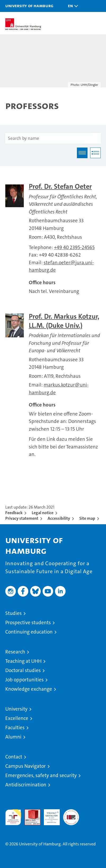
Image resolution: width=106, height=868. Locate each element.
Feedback (14, 513)
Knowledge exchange (29, 689)
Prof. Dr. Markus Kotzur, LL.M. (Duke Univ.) (64, 321)
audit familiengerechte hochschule (13, 817)
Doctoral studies (23, 670)
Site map (87, 518)
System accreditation (71, 815)
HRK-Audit (49, 815)
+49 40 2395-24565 (74, 247)
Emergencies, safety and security (41, 775)
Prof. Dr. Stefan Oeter (60, 186)
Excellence (17, 718)
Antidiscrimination (26, 785)
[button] (72, 6)
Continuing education (29, 632)
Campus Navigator (26, 766)
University (16, 709)
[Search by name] (53, 138)
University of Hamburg (29, 6)
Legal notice (43, 513)
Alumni (13, 737)
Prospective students (28, 622)
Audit (30, 812)
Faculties (15, 727)
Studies (13, 613)
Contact (14, 757)
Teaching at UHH (23, 661)
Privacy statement (22, 518)
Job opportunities (24, 680)
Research (15, 652)
